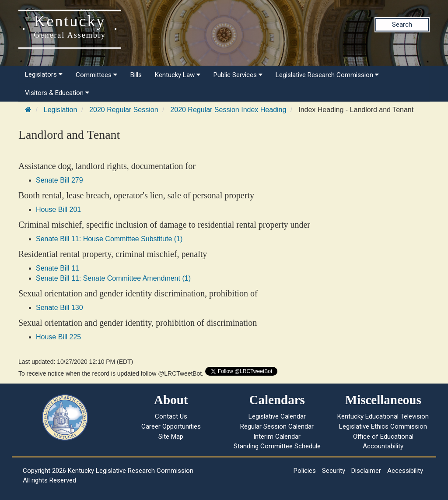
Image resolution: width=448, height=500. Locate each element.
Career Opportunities (171, 426)
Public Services (238, 75)
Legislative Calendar (277, 416)
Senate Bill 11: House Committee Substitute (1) (109, 239)
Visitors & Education (57, 93)
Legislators (44, 74)
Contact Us (171, 416)
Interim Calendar (277, 437)
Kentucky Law (178, 75)
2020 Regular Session (124, 110)
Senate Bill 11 (58, 268)
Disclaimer (366, 471)
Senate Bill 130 (59, 308)
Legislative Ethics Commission (383, 426)
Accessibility (405, 471)
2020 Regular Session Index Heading (228, 110)
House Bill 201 (58, 210)
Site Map (171, 437)
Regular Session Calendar (277, 426)
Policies (305, 471)
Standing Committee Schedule (277, 446)
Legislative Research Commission (327, 75)
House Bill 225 (58, 337)
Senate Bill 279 (59, 180)
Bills (136, 75)
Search (402, 25)
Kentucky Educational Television (383, 416)
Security (334, 471)
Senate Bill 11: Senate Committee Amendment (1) (113, 278)
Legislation (61, 110)
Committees (96, 75)
